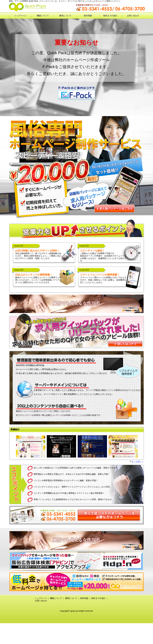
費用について (71, 598)
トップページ (41, 598)
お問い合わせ (41, 601)
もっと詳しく (138, 462)
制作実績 (84, 598)
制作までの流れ (98, 598)
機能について (56, 598)
